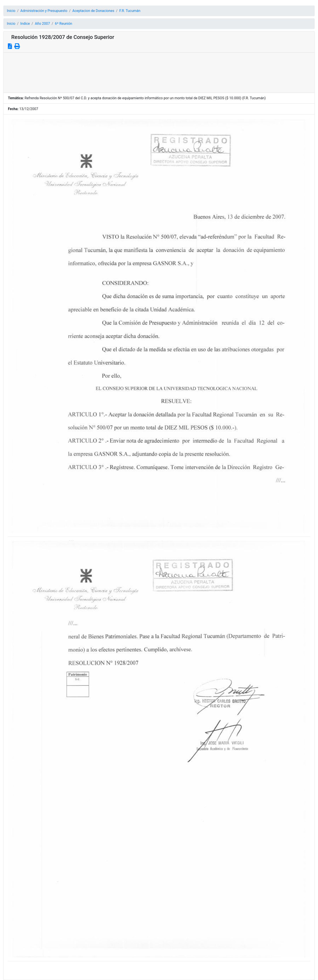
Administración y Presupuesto (44, 11)
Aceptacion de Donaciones (93, 11)
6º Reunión (64, 24)
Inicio (11, 11)
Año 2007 (42, 24)
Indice (25, 24)
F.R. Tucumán (130, 11)
